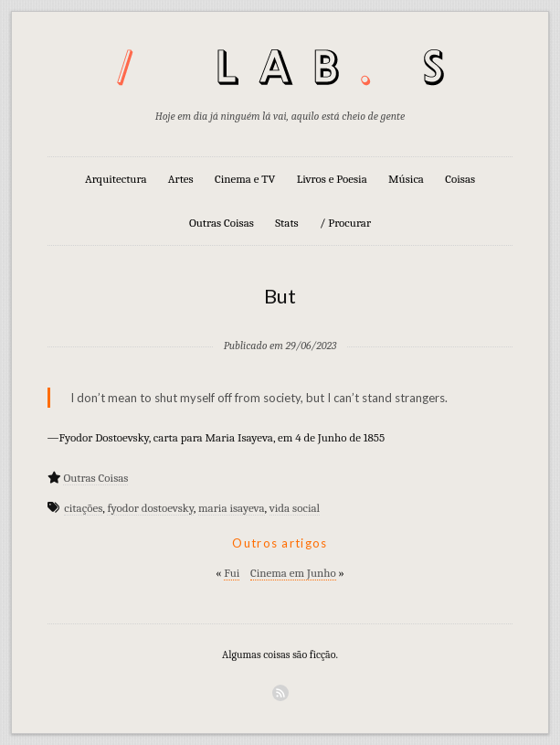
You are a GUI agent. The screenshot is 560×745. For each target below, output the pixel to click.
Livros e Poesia (332, 179)
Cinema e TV (245, 179)
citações (83, 508)
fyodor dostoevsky (150, 508)
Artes (181, 179)
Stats (287, 223)
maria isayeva (232, 508)
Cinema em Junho (293, 573)
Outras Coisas (222, 223)
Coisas (460, 179)
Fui (232, 573)
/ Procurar (345, 223)
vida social (295, 508)
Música (406, 179)
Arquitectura (116, 179)
